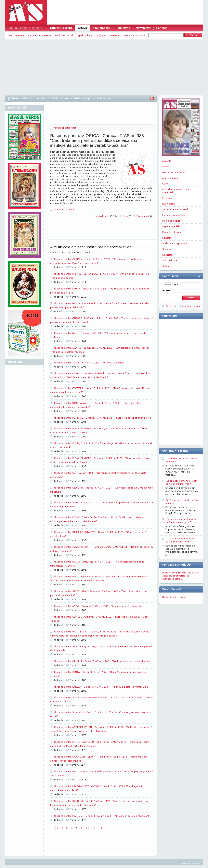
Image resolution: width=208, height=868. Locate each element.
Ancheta (167, 167)
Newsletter (143, 28)
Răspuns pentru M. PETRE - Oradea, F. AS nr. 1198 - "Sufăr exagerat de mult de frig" (103, 418)
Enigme (101, 35)
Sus (198, 863)
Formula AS (19, 98)
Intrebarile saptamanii (175, 209)
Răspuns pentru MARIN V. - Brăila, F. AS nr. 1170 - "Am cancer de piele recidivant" (102, 816)
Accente (167, 161)
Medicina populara (134, 35)
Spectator (168, 255)
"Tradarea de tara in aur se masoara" (181, 460)
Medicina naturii (64, 35)
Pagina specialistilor (65, 128)
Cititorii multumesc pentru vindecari (177, 191)
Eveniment (168, 204)
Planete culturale (172, 232)
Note (128, 216)
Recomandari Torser (174, 597)
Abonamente (101, 28)
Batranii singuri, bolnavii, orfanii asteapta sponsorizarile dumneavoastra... (181, 576)
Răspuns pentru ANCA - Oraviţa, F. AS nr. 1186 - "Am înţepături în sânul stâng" (99, 606)
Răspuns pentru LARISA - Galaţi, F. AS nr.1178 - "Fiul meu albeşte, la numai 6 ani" (101, 687)
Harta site (188, 863)
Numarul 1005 (71, 98)
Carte (165, 184)
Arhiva (82, 28)
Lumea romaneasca (40, 35)
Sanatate (114, 35)
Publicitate (123, 28)
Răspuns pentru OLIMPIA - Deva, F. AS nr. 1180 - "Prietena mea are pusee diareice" (102, 661)
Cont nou (171, 306)
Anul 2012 (50, 98)
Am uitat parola (191, 306)
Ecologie (167, 198)
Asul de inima (16, 35)
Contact (161, 28)
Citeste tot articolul (64, 209)
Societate (168, 249)
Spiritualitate (85, 35)
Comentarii (145, 216)
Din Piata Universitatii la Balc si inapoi (182, 502)
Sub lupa (167, 266)
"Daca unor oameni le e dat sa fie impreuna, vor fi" (181, 482)
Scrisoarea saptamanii (175, 243)
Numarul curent (61, 28)
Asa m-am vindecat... (175, 172)
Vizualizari (107, 216)
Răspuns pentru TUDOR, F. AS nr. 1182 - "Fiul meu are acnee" (89, 363)
